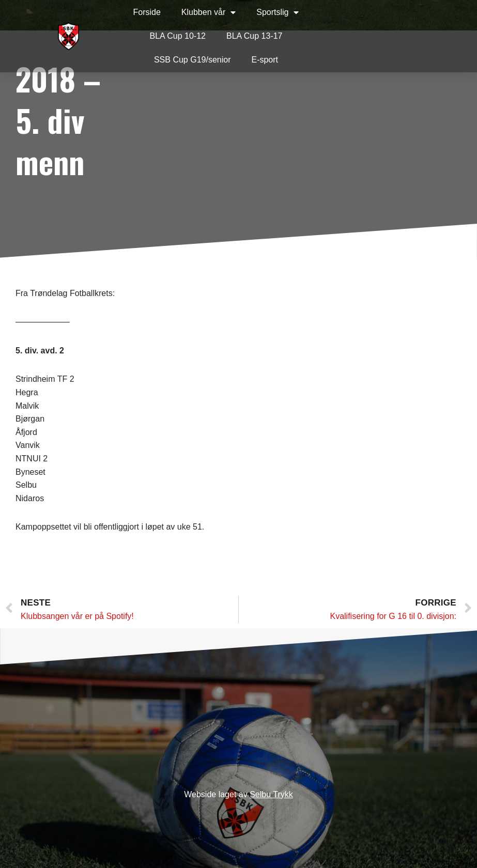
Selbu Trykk (271, 794)
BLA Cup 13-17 (255, 36)
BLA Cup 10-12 (178, 36)
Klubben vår (209, 12)
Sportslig (278, 12)
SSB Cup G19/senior (193, 60)
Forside (147, 12)
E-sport (265, 60)
